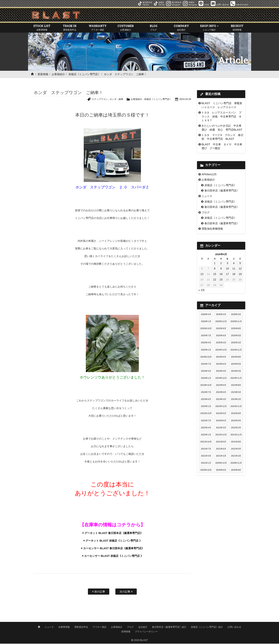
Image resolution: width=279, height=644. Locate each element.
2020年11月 (236, 463)
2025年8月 (236, 329)
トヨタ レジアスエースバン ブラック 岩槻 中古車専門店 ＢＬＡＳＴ (221, 117)
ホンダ (109, 100)
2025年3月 (221, 343)
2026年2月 (236, 315)
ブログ (206, 213)
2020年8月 (236, 470)
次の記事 (126, 592)
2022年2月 (236, 428)
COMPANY (181, 28)
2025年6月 (221, 336)
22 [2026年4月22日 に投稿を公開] (215, 280)
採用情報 (126, 632)
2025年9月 (221, 329)
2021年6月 (221, 449)
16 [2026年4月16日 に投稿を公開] (221, 275)
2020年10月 (206, 470)
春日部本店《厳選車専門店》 (222, 191)
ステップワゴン (94, 100)
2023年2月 (236, 400)
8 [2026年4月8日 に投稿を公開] (215, 269)
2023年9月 (221, 386)
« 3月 (202, 291)
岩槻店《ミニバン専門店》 (84, 75)
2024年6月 (221, 364)
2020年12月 (221, 463)
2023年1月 (206, 407)
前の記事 (99, 592)
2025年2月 (236, 343)
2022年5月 (236, 421)
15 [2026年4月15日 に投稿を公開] (215, 275)
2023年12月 (221, 379)
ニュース (207, 197)
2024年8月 (236, 357)
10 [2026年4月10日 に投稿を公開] (227, 269)
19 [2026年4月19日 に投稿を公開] (240, 275)
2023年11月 (236, 379)
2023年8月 (236, 386)
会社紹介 (143, 627)
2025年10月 (206, 329)
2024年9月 (221, 357)
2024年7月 (206, 364)
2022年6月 (221, 421)
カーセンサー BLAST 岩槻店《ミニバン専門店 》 (114, 556)
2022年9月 (221, 414)
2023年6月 (221, 393)
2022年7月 (206, 421)
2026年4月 (206, 315)
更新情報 (43, 75)
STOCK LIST (42, 28)
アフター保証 (100, 627)
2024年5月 (236, 364)
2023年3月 (221, 400)
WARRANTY (98, 28)
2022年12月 (221, 407)
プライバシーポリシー (146, 632)
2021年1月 (206, 463)
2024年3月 (221, 371)
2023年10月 (206, 386)
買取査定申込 (81, 627)
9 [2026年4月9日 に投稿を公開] (221, 269)
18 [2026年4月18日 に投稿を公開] (234, 275)
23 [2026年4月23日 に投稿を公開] (221, 280)
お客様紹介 (58, 75)
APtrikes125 (209, 175)
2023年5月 (236, 393)
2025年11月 (236, 322)
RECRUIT (237, 28)
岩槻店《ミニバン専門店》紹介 (207, 627)
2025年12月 (221, 322)
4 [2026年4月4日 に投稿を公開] (234, 264)
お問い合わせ (234, 627)
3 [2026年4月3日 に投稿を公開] (227, 264)
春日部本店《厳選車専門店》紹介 (169, 627)
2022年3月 (221, 428)
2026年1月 (206, 322)
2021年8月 (236, 442)
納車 (117, 100)
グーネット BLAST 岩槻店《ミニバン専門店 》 (114, 541)
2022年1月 (206, 435)
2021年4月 (206, 456)
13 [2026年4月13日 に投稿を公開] (202, 275)
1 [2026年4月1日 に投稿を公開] (215, 264)
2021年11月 (236, 435)
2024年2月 (236, 371)
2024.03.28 (185, 100)
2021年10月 (206, 442)
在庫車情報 (64, 627)
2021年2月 (236, 456)
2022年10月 (206, 414)
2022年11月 (236, 407)
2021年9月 (221, 442)
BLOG (154, 28)
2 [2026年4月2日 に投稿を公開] (221, 264)
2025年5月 (236, 336)
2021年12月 (221, 435)
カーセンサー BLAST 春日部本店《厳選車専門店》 (114, 549)
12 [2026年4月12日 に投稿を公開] (240, 269)
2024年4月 (206, 371)
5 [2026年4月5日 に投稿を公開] (240, 264)
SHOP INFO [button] (209, 28)
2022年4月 (206, 428)
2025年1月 (206, 350)
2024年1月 (206, 379)
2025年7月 (206, 336)
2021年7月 (206, 449)
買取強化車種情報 (212, 229)
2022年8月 (236, 414)
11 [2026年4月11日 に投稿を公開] (234, 269)
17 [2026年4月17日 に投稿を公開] (227, 275)
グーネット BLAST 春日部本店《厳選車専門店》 (114, 534)
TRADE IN (70, 28)
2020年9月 (221, 470)
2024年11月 (236, 350)
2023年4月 (206, 400)
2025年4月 (206, 343)
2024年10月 (206, 357)
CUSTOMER (125, 28)
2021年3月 (221, 456)
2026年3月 (221, 315)
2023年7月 (206, 393)
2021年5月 (236, 449)
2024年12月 (221, 350)
